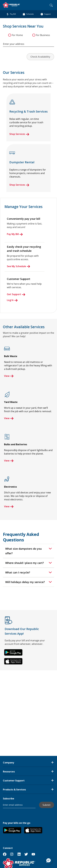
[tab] (28, 551)
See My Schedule (18, 266)
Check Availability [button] (40, 57)
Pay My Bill (15, 234)
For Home (17, 35)
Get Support (16, 294)
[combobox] (28, 42)
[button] (13, 652)
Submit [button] (47, 805)
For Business (43, 35)
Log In (12, 300)
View (9, 376)
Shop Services (19, 134)
